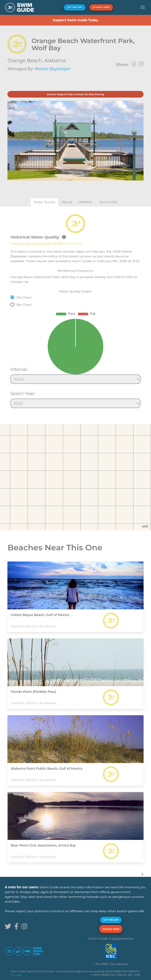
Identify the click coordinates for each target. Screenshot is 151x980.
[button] (143, 7)
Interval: (19, 369)
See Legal (17, 975)
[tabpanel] (75, 309)
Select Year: (23, 393)
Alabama (55, 61)
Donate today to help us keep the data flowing (75, 94)
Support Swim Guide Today (75, 20)
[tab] (45, 202)
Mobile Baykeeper (53, 69)
